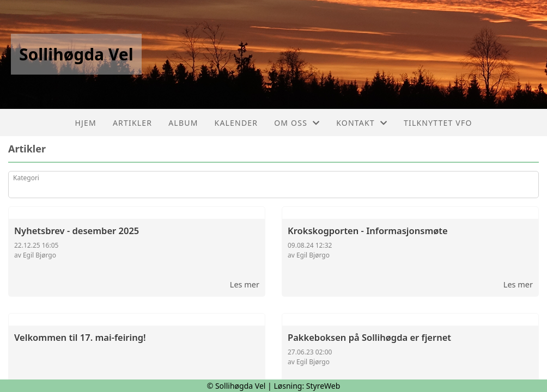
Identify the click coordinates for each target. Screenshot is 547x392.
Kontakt (362, 123)
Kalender (236, 123)
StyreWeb (323, 386)
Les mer (245, 284)
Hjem (85, 123)
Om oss (297, 123)
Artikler (132, 123)
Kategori (26, 178)
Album (183, 123)
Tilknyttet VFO (438, 123)
